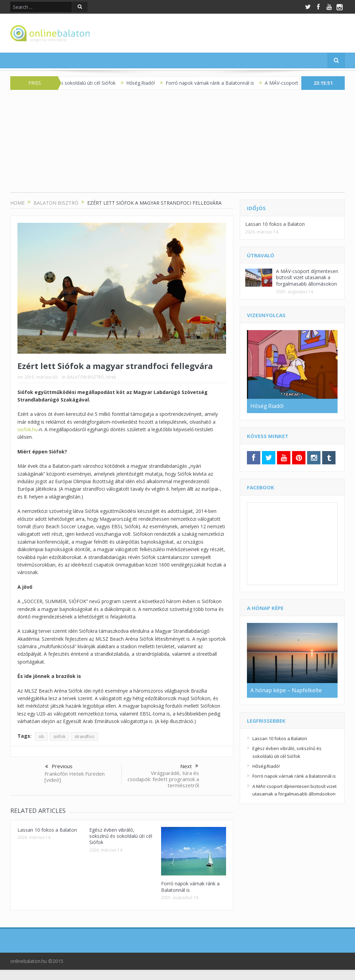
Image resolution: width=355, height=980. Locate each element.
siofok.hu (28, 429)
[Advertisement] (177, 145)
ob (41, 737)
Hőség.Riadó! (146, 83)
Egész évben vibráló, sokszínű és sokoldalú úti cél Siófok (121, 836)
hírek (111, 377)
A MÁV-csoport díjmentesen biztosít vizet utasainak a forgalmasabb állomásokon (307, 277)
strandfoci (84, 737)
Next (189, 766)
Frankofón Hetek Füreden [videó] (75, 777)
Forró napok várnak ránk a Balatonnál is (216, 83)
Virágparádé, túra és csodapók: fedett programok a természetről (163, 779)
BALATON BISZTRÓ (86, 377)
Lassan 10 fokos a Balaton (47, 830)
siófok (59, 737)
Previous (59, 767)
